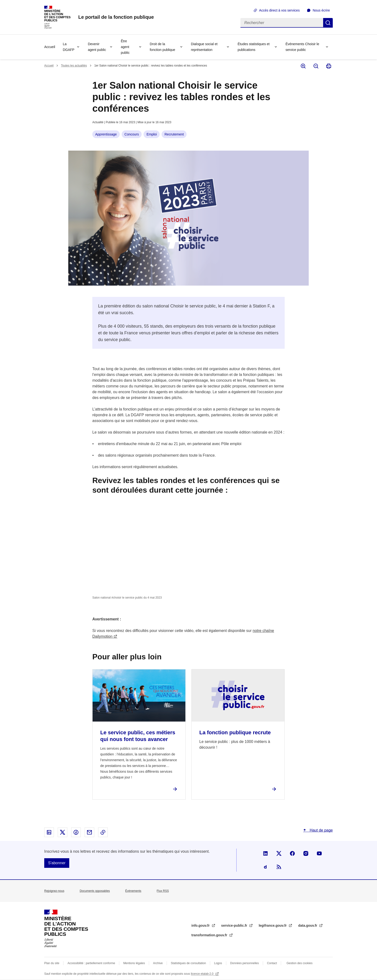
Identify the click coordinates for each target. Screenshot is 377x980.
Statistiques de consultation (188, 963)
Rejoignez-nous (54, 891)
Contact (272, 963)
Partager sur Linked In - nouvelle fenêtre (49, 832)
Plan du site (52, 963)
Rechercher (328, 23)
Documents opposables (95, 891)
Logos (218, 963)
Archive (158, 963)
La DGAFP (69, 47)
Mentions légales (134, 963)
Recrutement (174, 134)
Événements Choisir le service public (302, 47)
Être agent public (125, 47)
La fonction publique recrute (235, 732)
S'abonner (57, 863)
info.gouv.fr (201, 925)
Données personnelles (244, 963)
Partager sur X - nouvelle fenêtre (63, 832)
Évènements (133, 891)
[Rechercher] (282, 23)
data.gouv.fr (308, 925)
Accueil (50, 47)
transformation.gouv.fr (210, 935)
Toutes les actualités (74, 66)
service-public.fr (235, 925)
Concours (132, 134)
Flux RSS (163, 891)
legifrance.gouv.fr (273, 925)
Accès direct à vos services (280, 10)
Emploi (152, 134)
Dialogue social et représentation (204, 47)
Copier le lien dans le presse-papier (103, 832)
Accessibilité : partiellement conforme (91, 963)
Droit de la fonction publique (163, 47)
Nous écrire (321, 10)
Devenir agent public (97, 47)
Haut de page (321, 830)
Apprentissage (106, 134)
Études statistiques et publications (254, 47)
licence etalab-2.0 (203, 974)
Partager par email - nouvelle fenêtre (89, 832)
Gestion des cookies (300, 963)
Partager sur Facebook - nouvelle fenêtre (76, 832)
